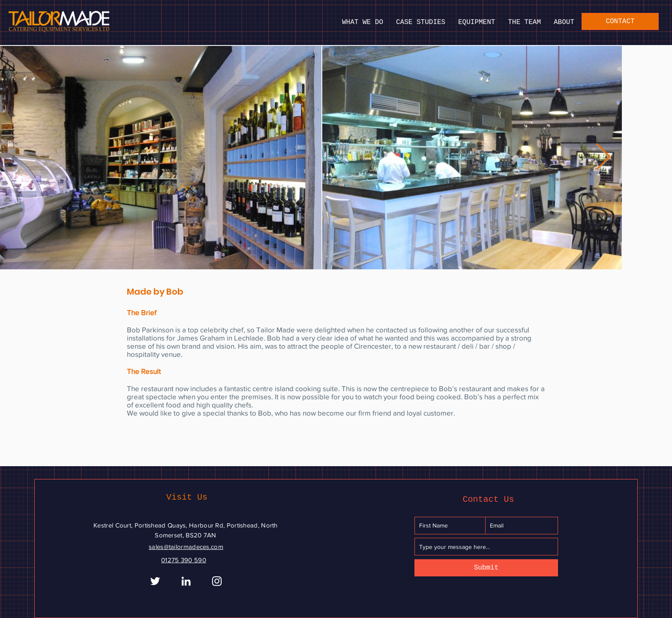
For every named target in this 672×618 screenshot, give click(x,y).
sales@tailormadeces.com (186, 547)
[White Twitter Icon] (155, 581)
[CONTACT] (620, 21)
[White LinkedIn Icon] (186, 581)
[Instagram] (217, 581)
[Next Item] (603, 158)
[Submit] (486, 568)
